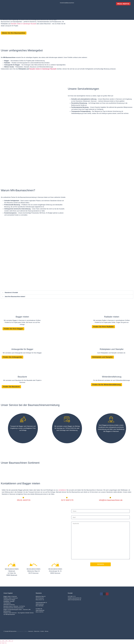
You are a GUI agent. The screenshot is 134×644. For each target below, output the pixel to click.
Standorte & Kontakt (11, 293)
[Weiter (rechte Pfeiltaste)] (5, 643)
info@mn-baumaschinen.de (75, 598)
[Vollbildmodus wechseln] (5, 641)
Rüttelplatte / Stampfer (9, 602)
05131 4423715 (40, 612)
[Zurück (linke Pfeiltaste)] (1, 643)
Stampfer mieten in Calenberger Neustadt (23, 24)
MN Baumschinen (13, 632)
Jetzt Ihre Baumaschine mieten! (15, 297)
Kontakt (65, 3)
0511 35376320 (40, 606)
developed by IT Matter (22, 632)
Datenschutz (37, 632)
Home (61, 3)
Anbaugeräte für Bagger (9, 600)
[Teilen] (8, 641)
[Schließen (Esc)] (11, 641)
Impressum (31, 632)
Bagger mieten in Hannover (10, 597)
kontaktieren (62, 490)
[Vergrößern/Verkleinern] (1, 641)
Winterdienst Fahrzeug (9, 605)
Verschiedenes (7, 603)
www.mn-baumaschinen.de (74, 600)
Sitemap (47, 632)
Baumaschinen (70, 3)
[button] (67, 293)
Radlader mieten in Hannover (11, 598)
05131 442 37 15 (40, 600)
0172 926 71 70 (72, 597)
